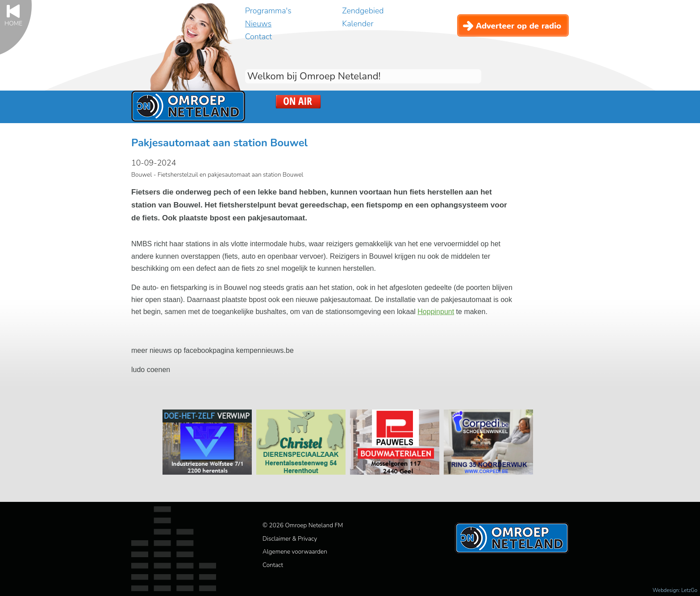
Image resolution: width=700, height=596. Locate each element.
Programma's (268, 11)
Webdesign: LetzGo (675, 590)
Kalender (358, 24)
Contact (258, 37)
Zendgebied (363, 11)
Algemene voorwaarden (295, 552)
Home (13, 23)
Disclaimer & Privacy (290, 539)
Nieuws (258, 24)
